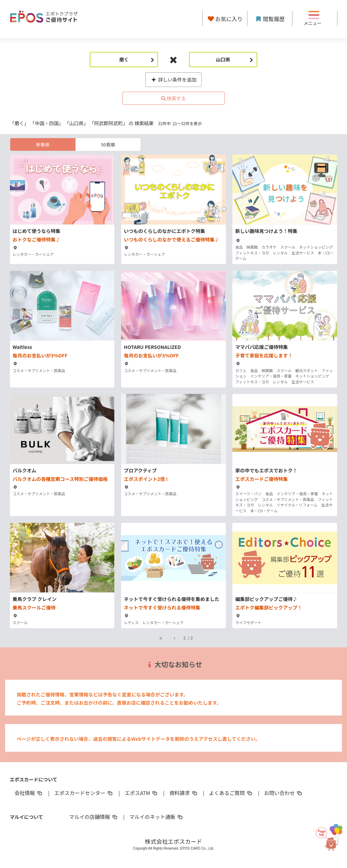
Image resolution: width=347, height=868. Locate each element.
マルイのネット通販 (156, 817)
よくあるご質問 (231, 793)
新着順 (42, 144)
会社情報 (29, 793)
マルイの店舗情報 (94, 817)
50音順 (108, 144)
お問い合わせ (284, 793)
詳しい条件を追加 (173, 79)
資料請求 (184, 793)
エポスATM (141, 793)
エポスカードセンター (84, 793)
